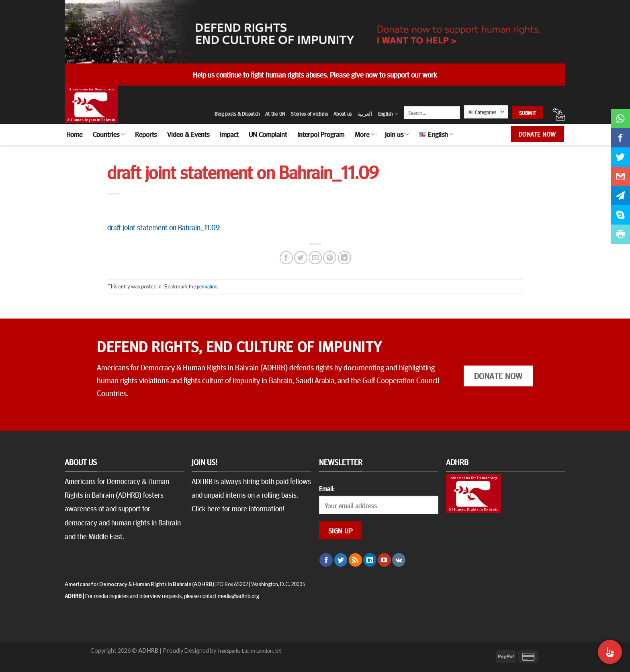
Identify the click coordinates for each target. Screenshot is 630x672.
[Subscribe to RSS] (355, 560)
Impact (229, 134)
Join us (397, 134)
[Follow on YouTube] (384, 560)
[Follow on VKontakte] (399, 560)
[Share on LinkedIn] (345, 258)
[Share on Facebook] (286, 258)
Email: (327, 488)
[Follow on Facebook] (326, 560)
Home (74, 134)
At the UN (275, 114)
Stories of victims (309, 114)
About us (343, 114)
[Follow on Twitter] (341, 560)
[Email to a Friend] (315, 258)
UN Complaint (268, 134)
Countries (109, 134)
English (388, 114)
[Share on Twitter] (301, 258)
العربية (365, 114)
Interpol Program (321, 134)
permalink (207, 286)
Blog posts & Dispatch (237, 114)
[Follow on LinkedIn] (370, 560)
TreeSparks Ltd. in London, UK (249, 650)
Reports (146, 134)
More (365, 134)
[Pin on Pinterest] (330, 258)
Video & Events (188, 134)
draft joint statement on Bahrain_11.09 (164, 227)
